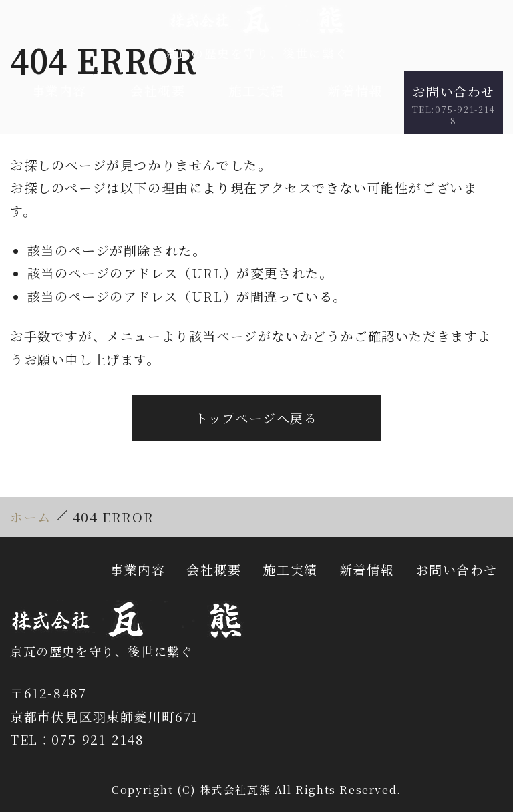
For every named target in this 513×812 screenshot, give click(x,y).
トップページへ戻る (256, 418)
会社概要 (158, 90)
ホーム (31, 517)
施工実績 (256, 90)
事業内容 (59, 90)
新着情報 (355, 90)
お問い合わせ (454, 104)
